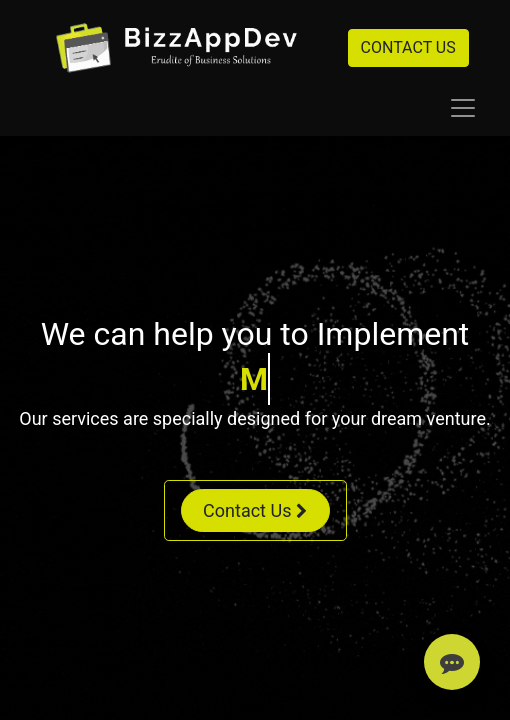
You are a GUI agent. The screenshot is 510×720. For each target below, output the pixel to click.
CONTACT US (408, 47)
